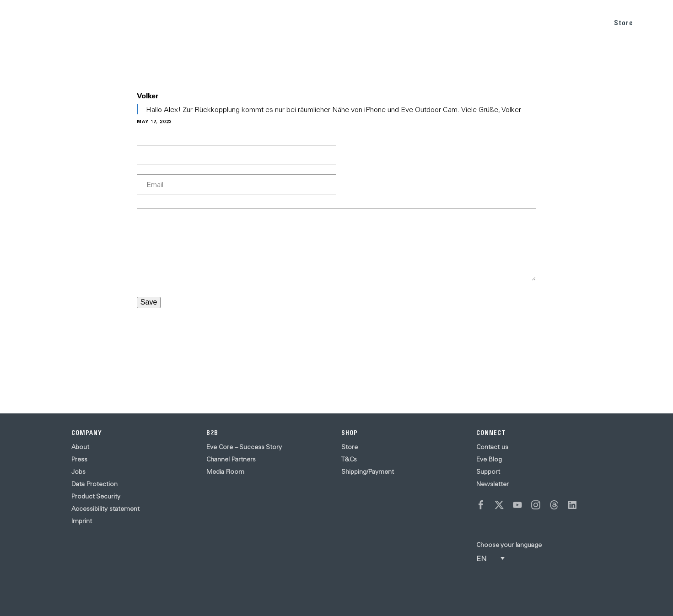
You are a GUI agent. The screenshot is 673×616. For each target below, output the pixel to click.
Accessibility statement (105, 509)
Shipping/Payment (368, 471)
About (80, 447)
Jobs (78, 471)
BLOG (539, 22)
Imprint (82, 521)
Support (488, 471)
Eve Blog (489, 459)
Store (624, 23)
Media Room (225, 471)
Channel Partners (231, 459)
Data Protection (94, 484)
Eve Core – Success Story (244, 447)
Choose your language (509, 545)
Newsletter (493, 484)
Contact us (492, 447)
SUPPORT (579, 22)
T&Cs (349, 459)
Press (79, 459)
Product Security (96, 496)
